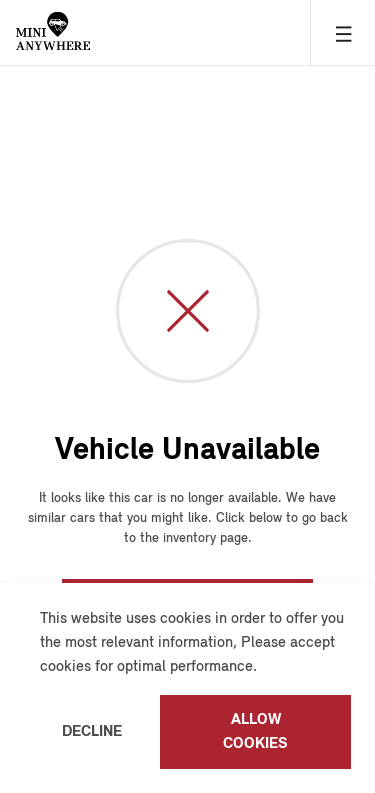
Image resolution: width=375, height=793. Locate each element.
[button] (264, 668)
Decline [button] (92, 732)
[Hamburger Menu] (342, 32)
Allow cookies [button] (255, 732)
